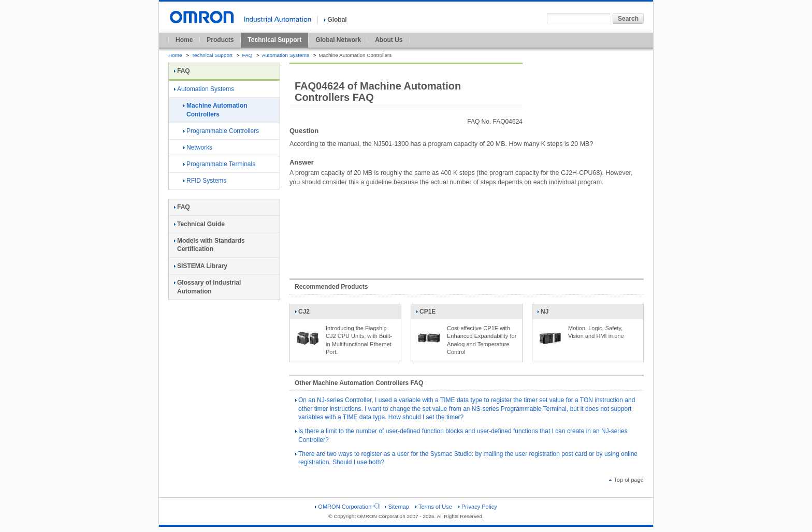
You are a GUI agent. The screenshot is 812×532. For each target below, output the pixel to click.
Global (335, 20)
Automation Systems (286, 55)
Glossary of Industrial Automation (207, 287)
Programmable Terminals (219, 164)
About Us (389, 40)
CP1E (429, 314)
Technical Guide (199, 224)
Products (220, 40)
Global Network (338, 40)
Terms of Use (434, 507)
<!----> (467, 227)
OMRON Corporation (347, 507)
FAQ (247, 55)
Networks (198, 147)
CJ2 (308, 314)
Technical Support (274, 40)
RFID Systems (205, 181)
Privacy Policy (478, 507)
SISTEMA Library (201, 266)
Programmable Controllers (221, 131)
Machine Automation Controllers (215, 110)
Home (184, 40)
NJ (550, 314)
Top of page (626, 480)
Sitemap (397, 507)
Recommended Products (331, 287)
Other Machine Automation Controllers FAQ (359, 383)
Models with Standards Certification (209, 245)
